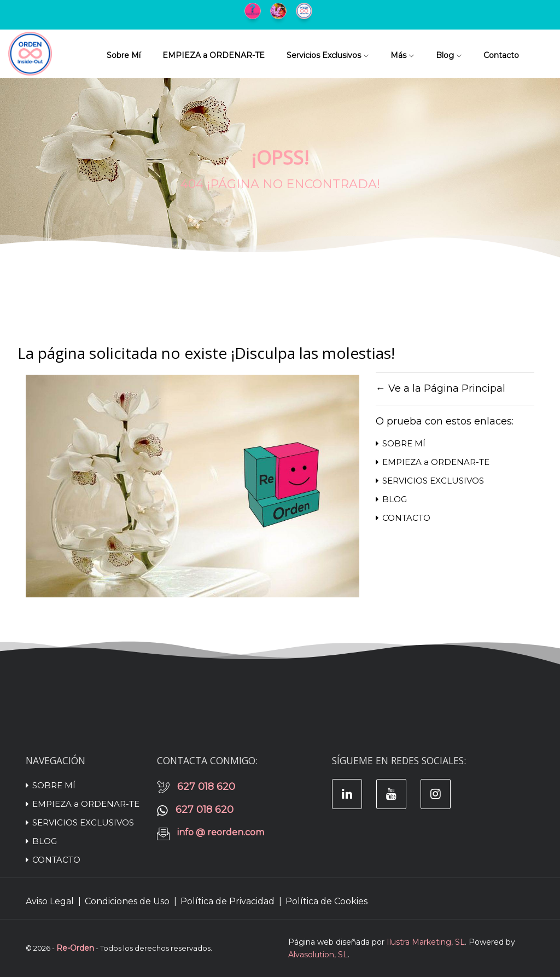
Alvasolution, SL (318, 955)
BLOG (391, 499)
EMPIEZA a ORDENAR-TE (214, 55)
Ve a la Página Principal (447, 388)
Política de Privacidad (227, 901)
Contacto (501, 55)
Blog (449, 55)
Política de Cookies (326, 901)
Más (402, 55)
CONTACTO (403, 518)
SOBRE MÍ (401, 443)
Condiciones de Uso (127, 901)
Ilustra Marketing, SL (426, 942)
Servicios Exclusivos (328, 55)
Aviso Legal (50, 901)
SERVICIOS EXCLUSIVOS (430, 481)
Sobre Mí (124, 55)
